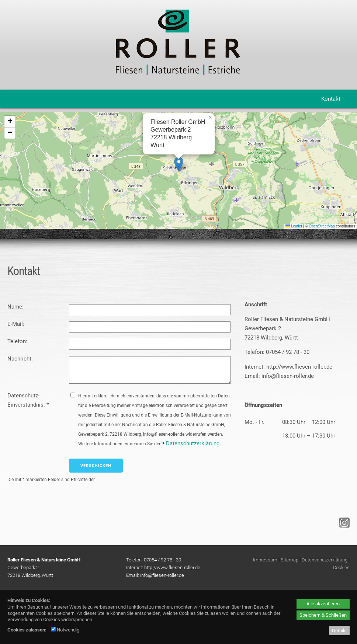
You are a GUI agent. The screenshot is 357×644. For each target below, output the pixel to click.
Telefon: (18, 341)
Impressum (265, 560)
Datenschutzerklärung (193, 443)
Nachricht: (21, 359)
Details (339, 631)
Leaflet (294, 226)
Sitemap (290, 560)
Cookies (341, 568)
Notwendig (65, 630)
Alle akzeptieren (323, 604)
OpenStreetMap (322, 226)
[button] (179, 164)
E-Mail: (17, 324)
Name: (16, 307)
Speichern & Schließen (323, 615)
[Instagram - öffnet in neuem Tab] (343, 526)
